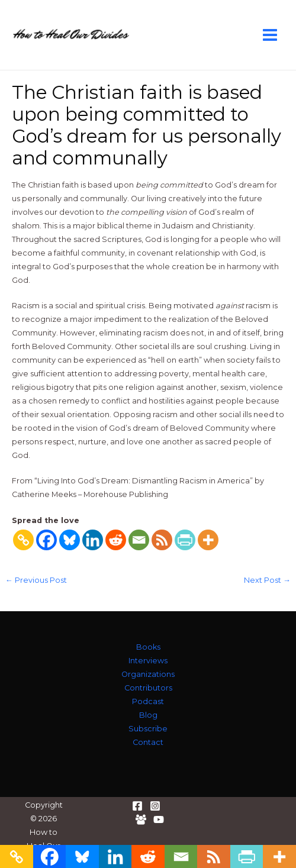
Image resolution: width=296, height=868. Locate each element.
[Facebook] (46, 540)
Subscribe (148, 729)
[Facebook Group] (141, 819)
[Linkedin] (93, 540)
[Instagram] (155, 806)
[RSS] (162, 540)
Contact (148, 742)
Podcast (148, 701)
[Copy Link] (23, 540)
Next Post (267, 581)
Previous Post (36, 581)
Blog (148, 715)
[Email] (139, 540)
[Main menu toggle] (270, 35)
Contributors (148, 688)
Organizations (148, 674)
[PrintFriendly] (185, 540)
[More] (208, 540)
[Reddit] (116, 540)
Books (148, 647)
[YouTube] (159, 819)
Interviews (148, 661)
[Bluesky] (70, 540)
